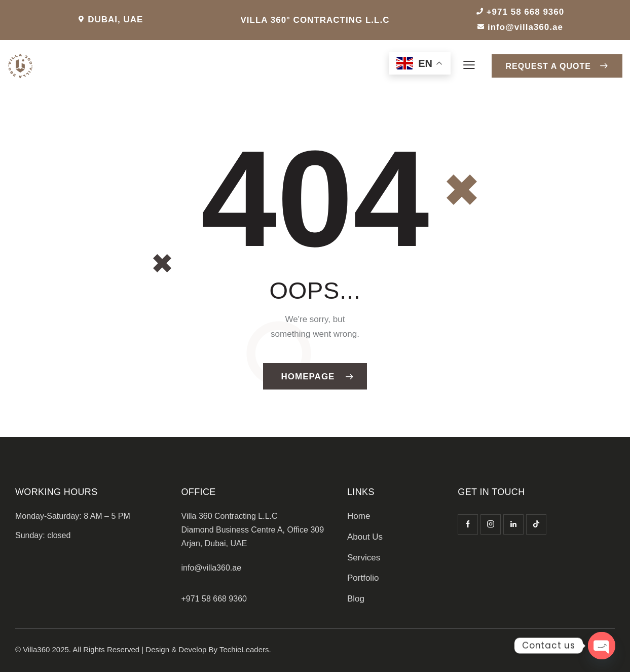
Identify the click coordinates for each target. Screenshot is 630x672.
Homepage (308, 377)
